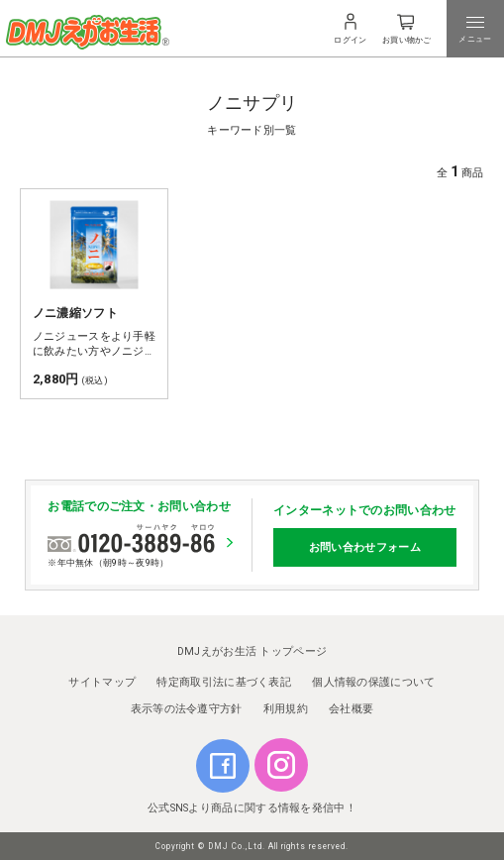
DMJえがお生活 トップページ (252, 651)
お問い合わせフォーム (365, 547)
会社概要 (351, 709)
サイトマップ (102, 682)
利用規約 (286, 709)
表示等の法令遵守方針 (187, 709)
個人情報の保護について (373, 682)
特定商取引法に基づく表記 (224, 682)
